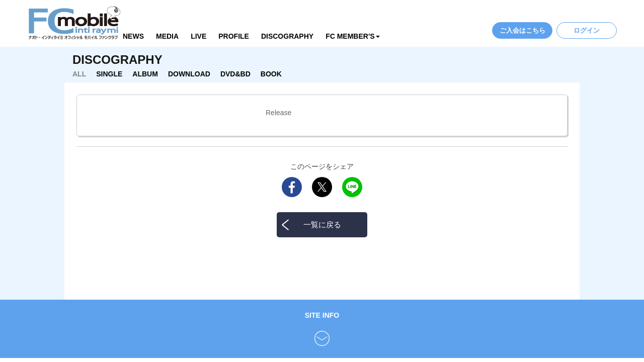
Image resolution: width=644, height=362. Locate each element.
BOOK (271, 74)
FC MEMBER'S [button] (352, 36)
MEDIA (167, 36)
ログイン (587, 30)
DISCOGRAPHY (287, 36)
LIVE (198, 36)
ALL (79, 74)
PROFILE (234, 36)
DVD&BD (235, 74)
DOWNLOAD (189, 74)
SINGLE (109, 74)
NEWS (133, 36)
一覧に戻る (322, 224)
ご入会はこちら (522, 30)
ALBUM (145, 74)
